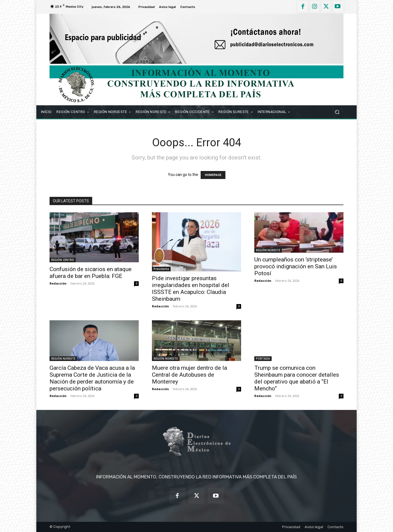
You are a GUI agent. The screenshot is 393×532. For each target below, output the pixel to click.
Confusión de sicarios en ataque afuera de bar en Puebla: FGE (91, 273)
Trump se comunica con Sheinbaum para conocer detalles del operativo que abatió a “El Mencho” (297, 378)
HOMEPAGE (213, 175)
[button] (337, 112)
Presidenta (161, 269)
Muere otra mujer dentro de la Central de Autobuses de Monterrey (189, 375)
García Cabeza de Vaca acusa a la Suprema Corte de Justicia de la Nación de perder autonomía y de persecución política (92, 378)
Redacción (58, 283)
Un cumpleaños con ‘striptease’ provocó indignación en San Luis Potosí (296, 266)
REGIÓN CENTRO (63, 260)
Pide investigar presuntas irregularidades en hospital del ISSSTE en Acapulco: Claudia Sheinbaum (191, 289)
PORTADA (263, 359)
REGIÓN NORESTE (268, 250)
